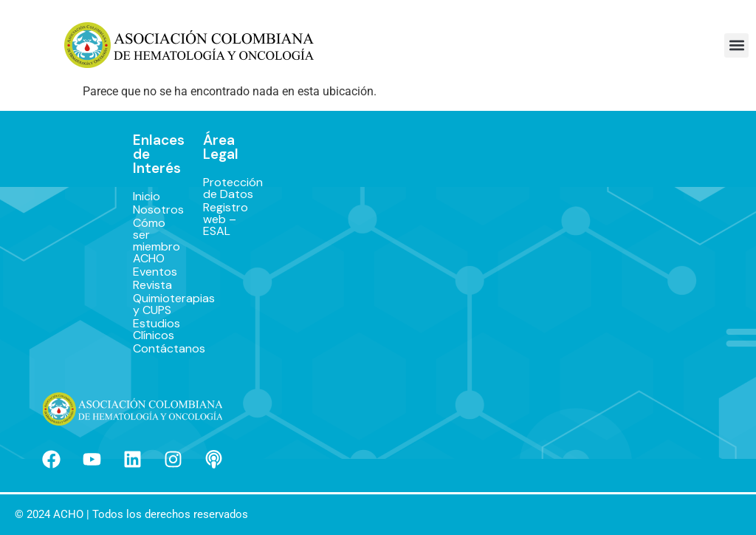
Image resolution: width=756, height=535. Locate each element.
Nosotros (153, 210)
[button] (736, 45)
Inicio (147, 197)
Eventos (153, 272)
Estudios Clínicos (153, 330)
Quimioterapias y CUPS (153, 304)
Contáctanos (153, 349)
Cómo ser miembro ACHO (153, 241)
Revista (152, 285)
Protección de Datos (221, 188)
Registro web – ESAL (221, 219)
